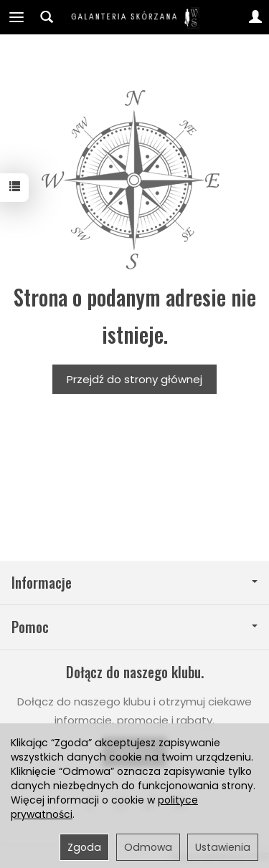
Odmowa (148, 847)
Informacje (134, 583)
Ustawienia (223, 847)
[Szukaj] (47, 17)
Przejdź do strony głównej (134, 379)
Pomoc (134, 627)
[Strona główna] (134, 17)
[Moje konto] (255, 17)
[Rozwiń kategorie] (16, 17)
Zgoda (84, 847)
